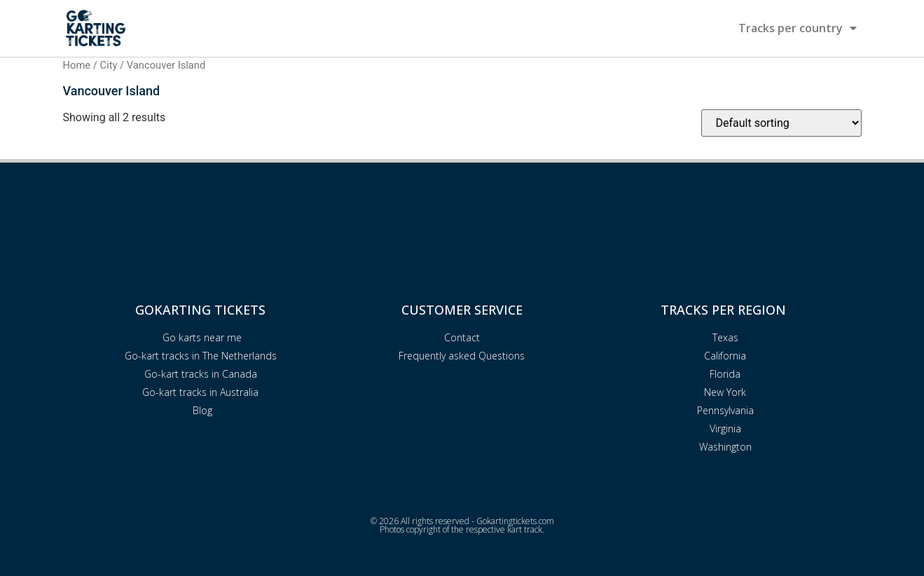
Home (77, 65)
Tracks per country (798, 28)
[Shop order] (781, 123)
